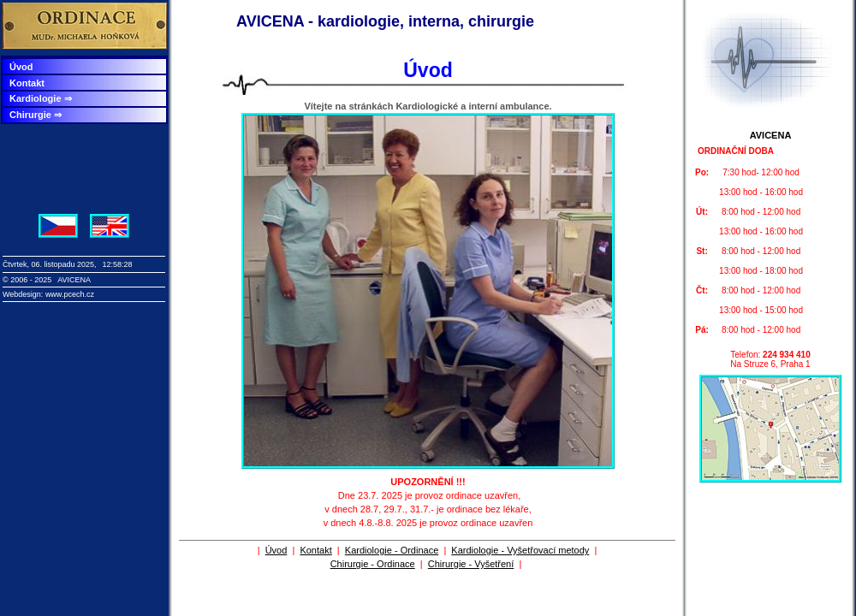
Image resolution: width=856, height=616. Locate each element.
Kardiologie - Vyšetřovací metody (520, 550)
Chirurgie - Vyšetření (471, 564)
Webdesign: (24, 294)
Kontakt (27, 83)
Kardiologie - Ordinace (392, 550)
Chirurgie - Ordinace (373, 564)
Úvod (21, 67)
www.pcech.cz (70, 294)
